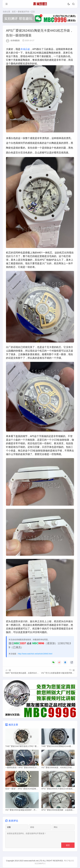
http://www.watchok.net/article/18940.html (35, 654)
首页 (14, 12)
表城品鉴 (25, 49)
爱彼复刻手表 (23, 12)
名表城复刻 (15, 40)
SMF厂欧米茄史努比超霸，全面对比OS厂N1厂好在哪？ (28, 673)
